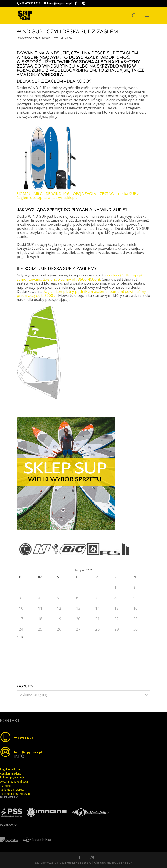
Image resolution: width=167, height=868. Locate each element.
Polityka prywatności (13, 777)
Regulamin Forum (11, 769)
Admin (46, 38)
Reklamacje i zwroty (12, 790)
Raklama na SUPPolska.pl (15, 794)
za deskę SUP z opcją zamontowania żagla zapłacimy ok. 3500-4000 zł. (79, 277)
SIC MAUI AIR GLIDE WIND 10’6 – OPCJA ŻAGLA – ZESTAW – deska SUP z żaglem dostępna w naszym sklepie (78, 196)
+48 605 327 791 (30, 3)
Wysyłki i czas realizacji (14, 782)
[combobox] (83, 695)
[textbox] (85, 695)
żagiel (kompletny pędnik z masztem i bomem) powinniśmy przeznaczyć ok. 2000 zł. (81, 293)
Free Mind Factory (78, 863)
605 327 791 (27, 738)
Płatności (6, 786)
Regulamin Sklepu (11, 774)
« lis (20, 636)
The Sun (126, 863)
